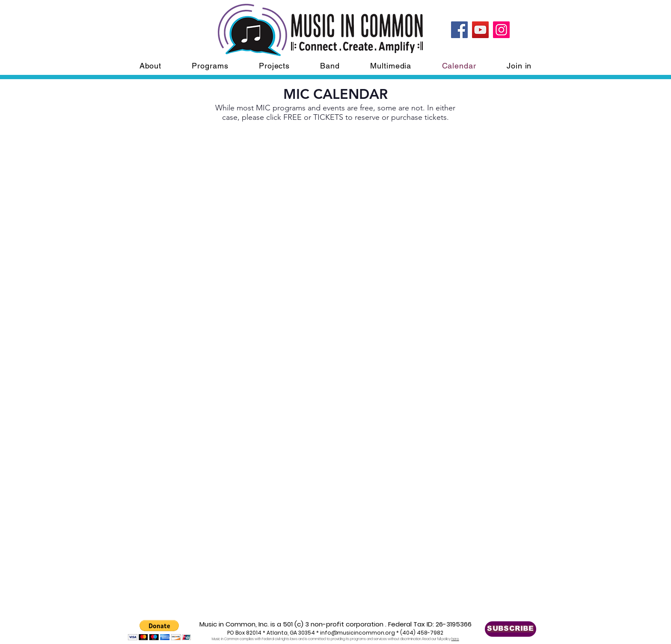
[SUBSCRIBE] (511, 629)
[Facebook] (459, 30)
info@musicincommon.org (358, 633)
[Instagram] (501, 30)
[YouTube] (480, 30)
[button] (159, 630)
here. (455, 639)
